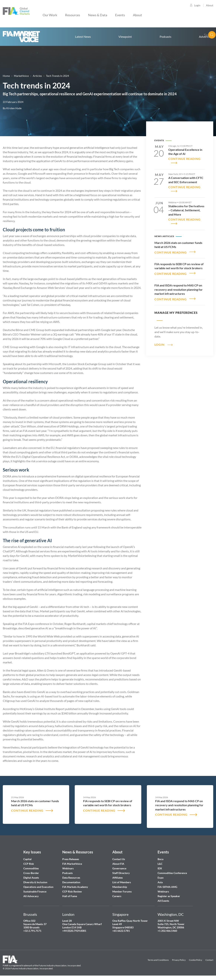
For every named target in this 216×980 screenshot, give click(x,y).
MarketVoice (21, 76)
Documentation (72, 882)
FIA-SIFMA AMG (167, 887)
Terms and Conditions (158, 960)
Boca (160, 859)
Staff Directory (121, 873)
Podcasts (165, 37)
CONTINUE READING (171, 250)
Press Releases (71, 859)
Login (197, 5)
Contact (209, 960)
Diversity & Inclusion (35, 882)
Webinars (68, 868)
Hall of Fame (70, 896)
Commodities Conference (172, 873)
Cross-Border (31, 873)
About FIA (118, 864)
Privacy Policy (179, 960)
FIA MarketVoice (72, 864)
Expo (161, 878)
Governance (119, 868)
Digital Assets (31, 878)
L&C (160, 864)
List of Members (122, 882)
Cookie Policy (196, 960)
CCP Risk (29, 864)
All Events (163, 901)
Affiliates (118, 878)
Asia (160, 882)
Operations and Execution (38, 887)
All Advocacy (31, 896)
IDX (160, 868)
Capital (27, 859)
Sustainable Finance (35, 891)
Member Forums (122, 891)
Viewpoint (125, 37)
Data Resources (71, 878)
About (210, 5)
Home (21, 37)
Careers (117, 896)
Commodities (31, 868)
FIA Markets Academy (75, 887)
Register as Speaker (169, 896)
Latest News (83, 37)
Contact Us (119, 859)
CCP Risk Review (72, 891)
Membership (120, 887)
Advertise (205, 37)
